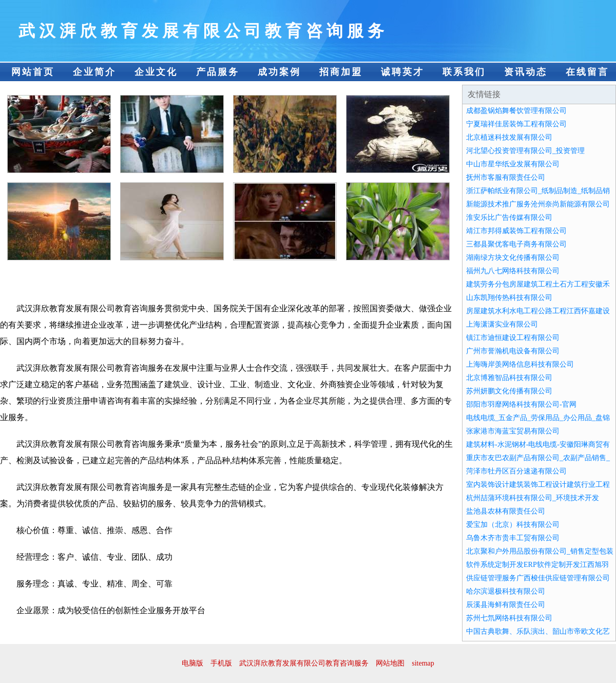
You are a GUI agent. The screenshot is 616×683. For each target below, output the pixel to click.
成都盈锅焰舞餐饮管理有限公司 (516, 111)
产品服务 (218, 72)
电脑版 (192, 663)
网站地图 (390, 663)
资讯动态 (526, 72)
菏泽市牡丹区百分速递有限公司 (516, 471)
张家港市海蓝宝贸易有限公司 (513, 431)
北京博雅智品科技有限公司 (509, 378)
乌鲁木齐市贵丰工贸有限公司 (513, 538)
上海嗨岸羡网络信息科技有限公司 (520, 364)
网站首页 (33, 72)
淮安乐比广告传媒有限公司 (509, 217)
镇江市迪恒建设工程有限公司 (513, 338)
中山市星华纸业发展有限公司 (513, 164)
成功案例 (279, 72)
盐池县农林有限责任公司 (506, 511)
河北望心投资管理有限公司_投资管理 (525, 151)
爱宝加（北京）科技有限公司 (513, 525)
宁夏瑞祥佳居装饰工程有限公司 (516, 124)
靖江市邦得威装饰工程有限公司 (516, 231)
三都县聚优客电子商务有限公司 (516, 244)
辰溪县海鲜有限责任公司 (506, 605)
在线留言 (587, 72)
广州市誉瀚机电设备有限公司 (513, 351)
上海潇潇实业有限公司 (502, 324)
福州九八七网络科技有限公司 (513, 271)
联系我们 (464, 72)
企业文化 (156, 72)
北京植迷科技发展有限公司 (509, 137)
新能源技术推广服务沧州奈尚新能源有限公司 (538, 204)
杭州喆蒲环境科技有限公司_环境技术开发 (533, 498)
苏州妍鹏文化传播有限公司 (509, 391)
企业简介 (94, 72)
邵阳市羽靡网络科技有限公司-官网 (521, 404)
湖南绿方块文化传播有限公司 (513, 258)
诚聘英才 (402, 72)
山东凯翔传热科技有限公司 (509, 298)
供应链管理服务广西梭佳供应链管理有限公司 (538, 578)
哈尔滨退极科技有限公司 (506, 591)
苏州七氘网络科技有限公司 (509, 618)
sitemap (423, 663)
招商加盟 (341, 72)
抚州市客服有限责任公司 (506, 177)
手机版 (221, 663)
